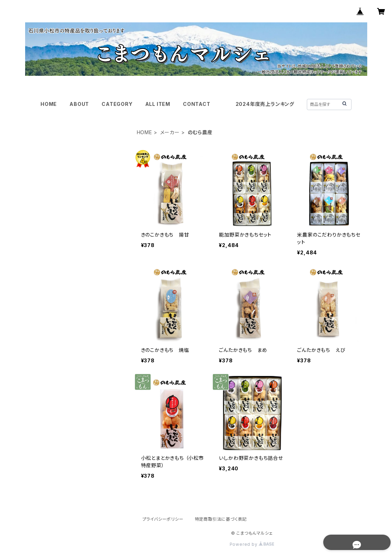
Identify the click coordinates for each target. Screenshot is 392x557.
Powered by (252, 544)
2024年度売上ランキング (265, 104)
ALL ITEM (158, 104)
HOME (49, 104)
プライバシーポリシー (163, 519)
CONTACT (197, 104)
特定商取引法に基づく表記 (221, 519)
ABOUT (79, 104)
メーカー (170, 132)
